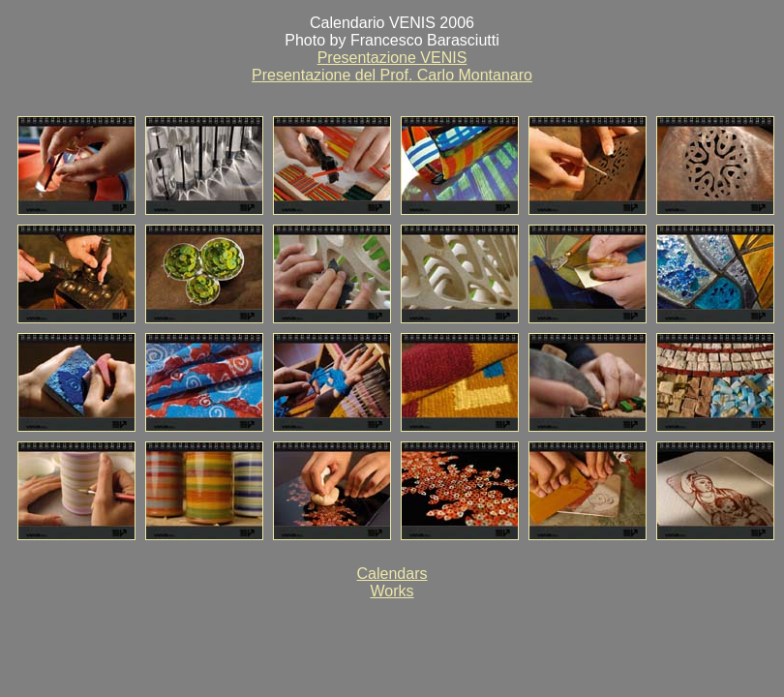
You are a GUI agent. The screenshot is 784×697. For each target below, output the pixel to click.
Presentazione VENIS (392, 58)
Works (392, 591)
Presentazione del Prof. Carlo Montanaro (392, 75)
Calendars (392, 574)
